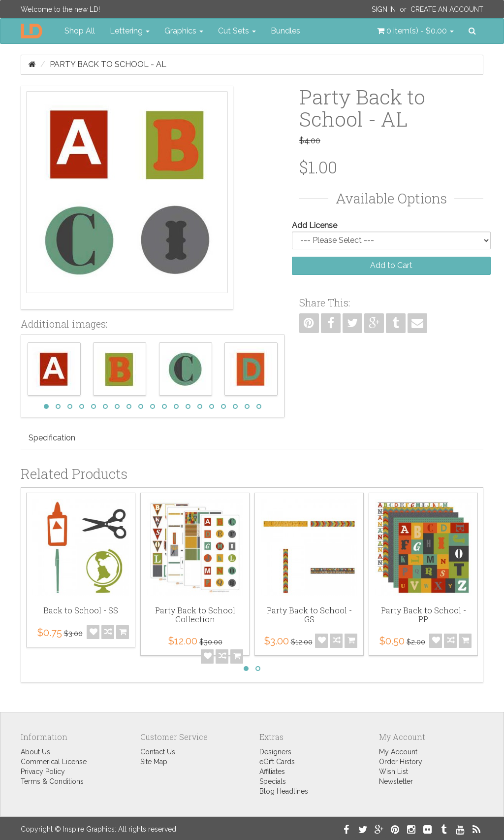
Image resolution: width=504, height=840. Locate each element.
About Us (35, 752)
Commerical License (54, 762)
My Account (398, 752)
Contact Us (158, 752)
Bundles (285, 31)
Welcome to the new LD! (60, 9)
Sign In (384, 9)
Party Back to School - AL (108, 64)
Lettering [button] (130, 31)
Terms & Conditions (52, 781)
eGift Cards (277, 762)
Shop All (80, 31)
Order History (401, 762)
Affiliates (272, 772)
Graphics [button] (184, 31)
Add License (315, 225)
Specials (273, 781)
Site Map (154, 762)
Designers (275, 752)
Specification (52, 438)
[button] (415, 31)
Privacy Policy (43, 772)
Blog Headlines (284, 791)
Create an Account (447, 9)
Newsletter (396, 781)
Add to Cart (391, 265)
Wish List (394, 772)
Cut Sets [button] (237, 31)
